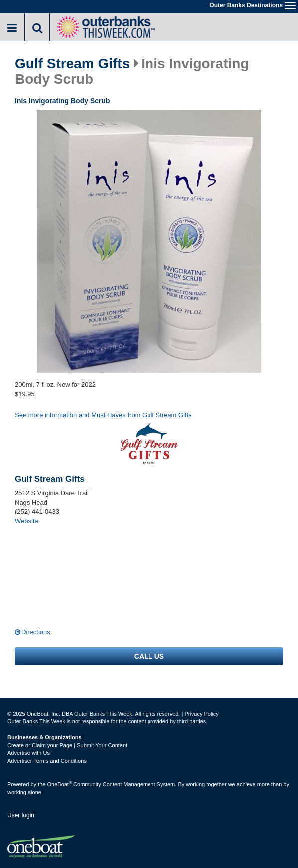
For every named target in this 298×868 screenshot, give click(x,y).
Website (27, 521)
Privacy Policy (201, 714)
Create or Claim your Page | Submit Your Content (67, 745)
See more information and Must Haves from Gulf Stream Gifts (103, 415)
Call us (149, 656)
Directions (36, 632)
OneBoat (60, 784)
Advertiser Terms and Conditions (47, 761)
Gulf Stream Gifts (72, 64)
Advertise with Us (29, 753)
